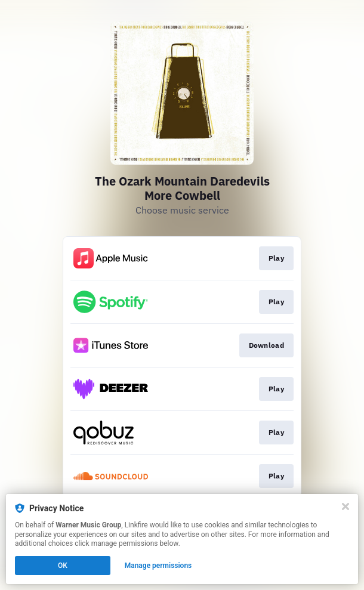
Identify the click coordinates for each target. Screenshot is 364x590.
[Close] (346, 506)
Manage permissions (158, 566)
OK (63, 566)
